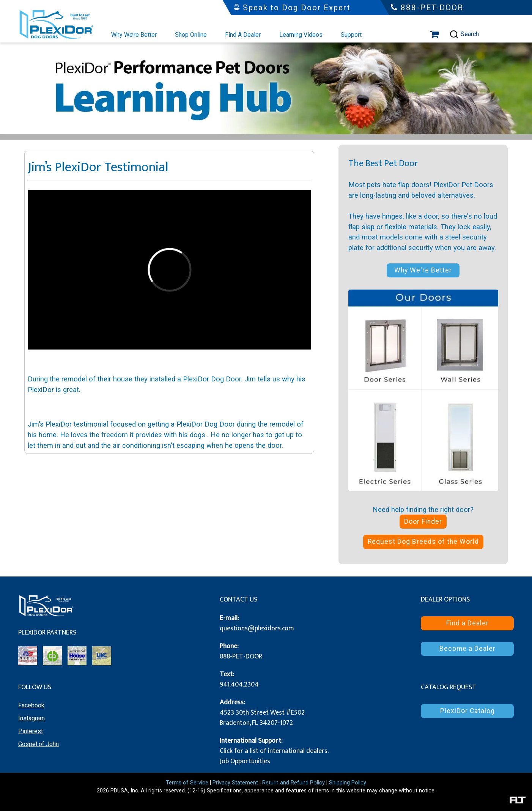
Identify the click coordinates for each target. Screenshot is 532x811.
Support (351, 35)
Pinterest (31, 731)
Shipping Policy (348, 783)
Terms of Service (187, 783)
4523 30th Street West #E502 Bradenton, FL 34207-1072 (262, 718)
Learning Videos (301, 35)
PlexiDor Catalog (467, 711)
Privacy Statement (235, 783)
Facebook (31, 705)
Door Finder (423, 521)
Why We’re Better (134, 35)
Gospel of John (39, 744)
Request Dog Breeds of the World (423, 542)
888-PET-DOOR (241, 657)
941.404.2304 (239, 685)
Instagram (31, 718)
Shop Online (191, 35)
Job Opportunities (245, 761)
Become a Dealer (467, 649)
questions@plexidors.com (257, 628)
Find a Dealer (467, 623)
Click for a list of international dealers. (274, 751)
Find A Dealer (243, 35)
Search (464, 34)
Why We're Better (423, 270)
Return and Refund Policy (294, 783)
